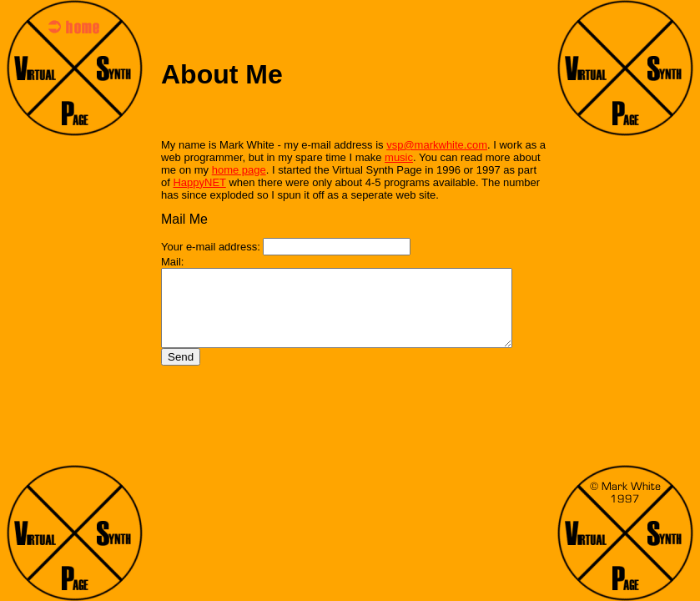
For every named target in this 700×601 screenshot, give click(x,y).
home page (239, 170)
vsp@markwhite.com (437, 145)
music (399, 157)
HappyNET (187, 182)
